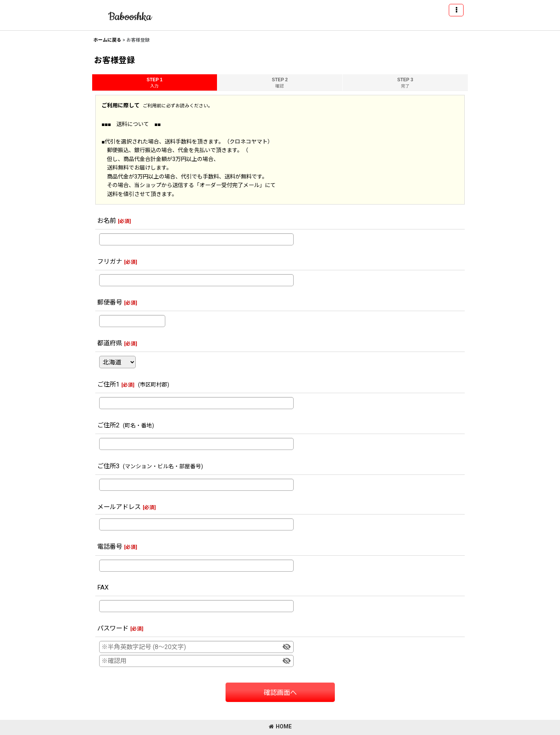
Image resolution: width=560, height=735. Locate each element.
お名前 (107, 221)
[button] (456, 10)
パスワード (113, 628)
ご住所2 (108, 425)
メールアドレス (119, 507)
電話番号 (110, 547)
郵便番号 (110, 302)
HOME (280, 726)
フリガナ (110, 262)
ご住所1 (108, 384)
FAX (103, 587)
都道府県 (110, 343)
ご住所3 (108, 466)
